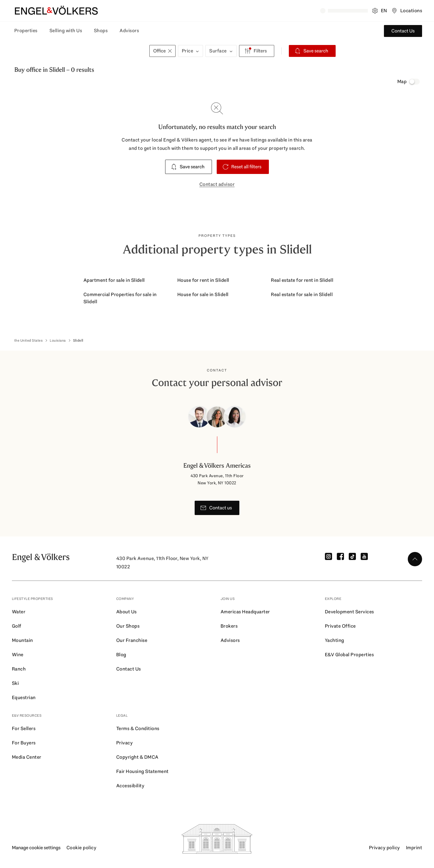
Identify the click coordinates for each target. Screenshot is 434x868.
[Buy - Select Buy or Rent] (26, 51)
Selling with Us (66, 31)
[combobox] (81, 51)
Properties (26, 31)
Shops (101, 31)
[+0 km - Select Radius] (134, 51)
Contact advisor (217, 184)
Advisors (129, 31)
